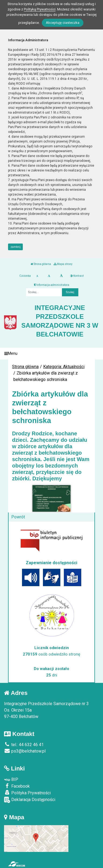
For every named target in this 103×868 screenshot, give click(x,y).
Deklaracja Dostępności (30, 800)
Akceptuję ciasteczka (63, 23)
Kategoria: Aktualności (64, 367)
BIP (11, 779)
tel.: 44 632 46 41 (24, 745)
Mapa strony (63, 264)
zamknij (16, 247)
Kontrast (77, 276)
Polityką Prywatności (40, 9)
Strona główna (41, 264)
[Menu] (51, 354)
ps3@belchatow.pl (25, 751)
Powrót (18, 517)
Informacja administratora (52, 285)
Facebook (17, 786)
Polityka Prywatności (27, 793)
